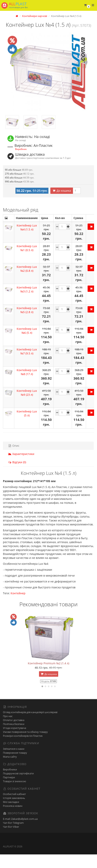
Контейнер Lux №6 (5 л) (27, 344)
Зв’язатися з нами (14, 762)
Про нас (8, 730)
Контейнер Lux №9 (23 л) (27, 406)
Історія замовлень (14, 812)
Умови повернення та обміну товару (25, 746)
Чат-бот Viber (11, 840)
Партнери (9, 791)
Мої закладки (11, 816)
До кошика (62, 204)
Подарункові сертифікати (18, 787)
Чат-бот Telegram (13, 836)
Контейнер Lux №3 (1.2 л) (27, 303)
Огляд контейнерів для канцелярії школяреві (30, 726)
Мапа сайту (10, 770)
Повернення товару (15, 766)
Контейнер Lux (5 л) (27, 427)
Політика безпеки (14, 738)
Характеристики (21, 467)
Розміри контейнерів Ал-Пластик (23, 750)
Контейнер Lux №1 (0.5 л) (27, 262)
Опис (14, 459)
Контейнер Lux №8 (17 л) (27, 386)
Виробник (21, 149)
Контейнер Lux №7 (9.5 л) (27, 365)
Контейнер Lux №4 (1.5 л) (27, 241)
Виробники (10, 783)
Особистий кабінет (14, 808)
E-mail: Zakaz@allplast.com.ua (20, 832)
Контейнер (18, 607)
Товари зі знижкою (15, 795)
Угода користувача (15, 742)
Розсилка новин (13, 820)
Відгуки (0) (17, 476)
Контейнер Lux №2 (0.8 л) (27, 282)
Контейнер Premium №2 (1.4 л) (48, 677)
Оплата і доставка (14, 734)
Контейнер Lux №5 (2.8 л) (27, 324)
